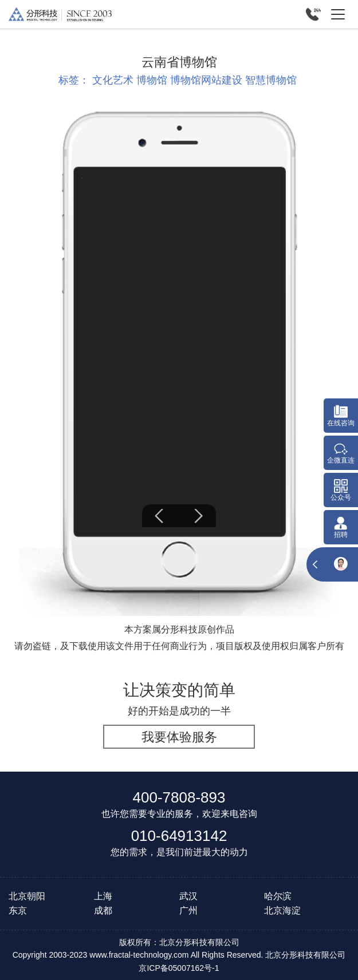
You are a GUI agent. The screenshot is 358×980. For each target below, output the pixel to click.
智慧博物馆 (271, 80)
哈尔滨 (278, 896)
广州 (188, 910)
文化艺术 (113, 80)
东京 (18, 910)
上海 (103, 896)
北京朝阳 (27, 896)
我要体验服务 (179, 737)
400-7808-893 (179, 797)
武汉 (188, 896)
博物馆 (152, 80)
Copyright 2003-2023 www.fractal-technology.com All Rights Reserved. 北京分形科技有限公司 (179, 955)
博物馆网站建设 (206, 80)
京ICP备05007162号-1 (179, 968)
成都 (103, 910)
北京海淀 (282, 910)
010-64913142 (179, 836)
